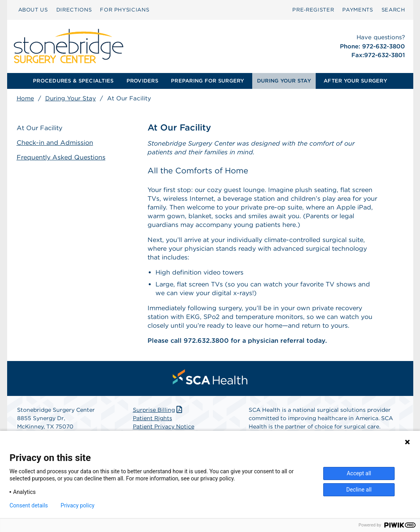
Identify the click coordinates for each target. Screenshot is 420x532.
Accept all (359, 473)
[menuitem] (33, 10)
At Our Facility (39, 128)
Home (25, 98)
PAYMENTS (358, 10)
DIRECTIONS (74, 10)
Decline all (359, 490)
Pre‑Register (313, 10)
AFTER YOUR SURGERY (355, 81)
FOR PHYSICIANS (125, 10)
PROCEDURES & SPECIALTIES (73, 81)
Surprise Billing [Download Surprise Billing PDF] (158, 410)
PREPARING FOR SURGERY (207, 81)
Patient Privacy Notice (164, 426)
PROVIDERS (142, 81)
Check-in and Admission (55, 143)
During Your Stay (71, 98)
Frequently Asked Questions (61, 157)
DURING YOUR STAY (284, 81)
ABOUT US (33, 10)
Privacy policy (78, 505)
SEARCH (393, 10)
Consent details (29, 505)
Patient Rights (152, 418)
